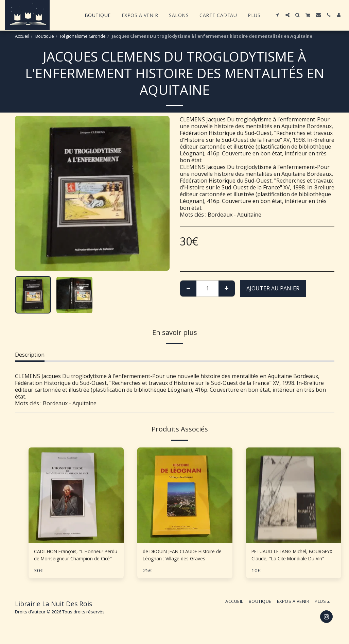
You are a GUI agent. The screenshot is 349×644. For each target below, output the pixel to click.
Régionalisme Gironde (83, 36)
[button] (277, 15)
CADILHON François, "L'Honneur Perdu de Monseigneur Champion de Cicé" (76, 556)
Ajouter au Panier (273, 288)
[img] (185, 495)
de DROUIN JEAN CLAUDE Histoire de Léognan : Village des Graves (184, 556)
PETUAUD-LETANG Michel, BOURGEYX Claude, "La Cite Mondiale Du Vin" (286, 556)
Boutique (45, 36)
